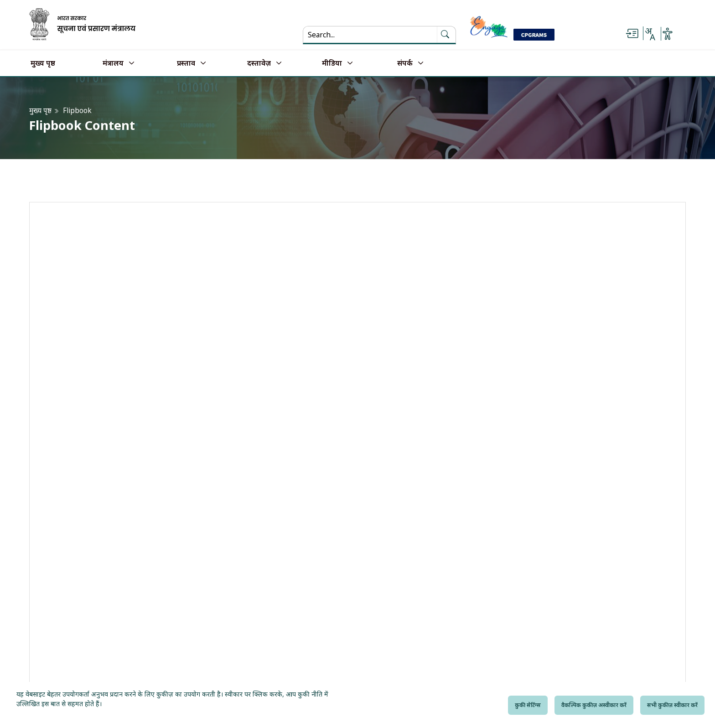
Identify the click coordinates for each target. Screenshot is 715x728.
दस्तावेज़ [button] (259, 63)
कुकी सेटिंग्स (528, 705)
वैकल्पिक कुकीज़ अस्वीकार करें (594, 705)
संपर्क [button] (405, 63)
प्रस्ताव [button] (186, 63)
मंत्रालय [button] (113, 63)
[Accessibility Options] (668, 34)
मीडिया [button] (332, 63)
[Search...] (365, 35)
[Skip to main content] (632, 34)
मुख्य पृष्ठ (43, 63)
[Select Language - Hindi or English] (650, 34)
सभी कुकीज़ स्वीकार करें (672, 705)
